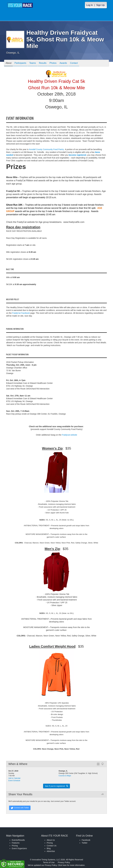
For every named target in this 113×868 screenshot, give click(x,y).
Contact (74, 63)
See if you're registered (57, 786)
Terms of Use (49, 862)
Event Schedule (14, 781)
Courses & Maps (65, 776)
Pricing (15, 846)
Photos (53, 63)
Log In (90, 5)
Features (16, 843)
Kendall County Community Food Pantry (47, 149)
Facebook (86, 840)
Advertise (51, 851)
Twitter (85, 843)
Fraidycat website (69, 435)
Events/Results (18, 840)
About (9, 63)
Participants (20, 63)
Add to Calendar (14, 778)
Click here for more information (71, 865)
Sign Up (100, 5)
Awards (63, 63)
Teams (33, 63)
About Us (51, 840)
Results (43, 63)
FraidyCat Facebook (21, 313)
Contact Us (52, 846)
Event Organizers (19, 848)
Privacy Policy (64, 862)
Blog (49, 848)
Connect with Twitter (20, 808)
